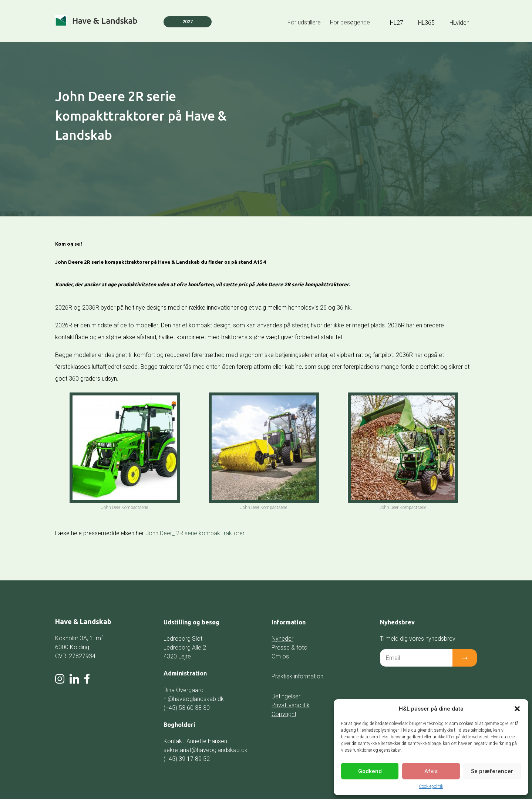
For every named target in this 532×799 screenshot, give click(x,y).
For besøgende (350, 22)
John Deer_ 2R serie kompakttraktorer (195, 533)
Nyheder (282, 639)
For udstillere (304, 22)
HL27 (397, 23)
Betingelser (286, 696)
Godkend (370, 771)
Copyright (284, 714)
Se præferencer (492, 771)
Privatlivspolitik (291, 705)
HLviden (459, 23)
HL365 (426, 23)
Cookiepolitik (431, 786)
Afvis (431, 771)
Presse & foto (289, 648)
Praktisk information (297, 676)
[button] (517, 709)
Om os (280, 656)
